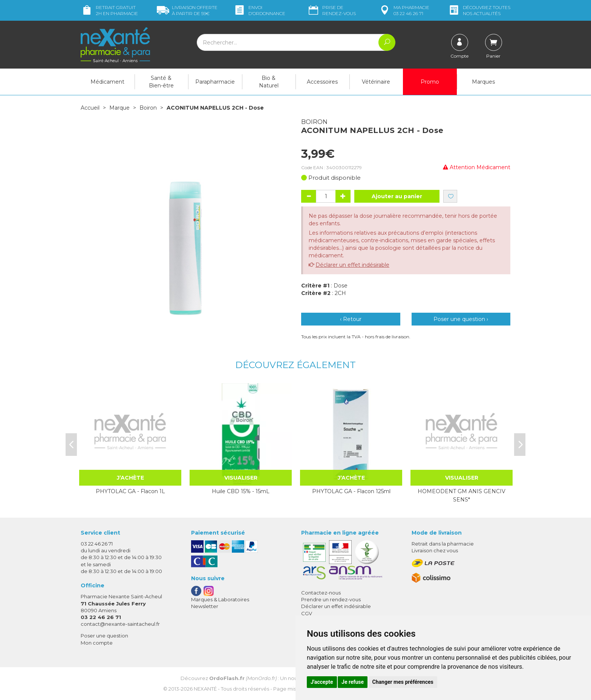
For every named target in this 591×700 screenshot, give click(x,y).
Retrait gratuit (109, 10)
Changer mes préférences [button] (403, 682)
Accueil (90, 108)
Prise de (331, 10)
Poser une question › (461, 319)
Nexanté (205, 689)
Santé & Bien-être (161, 82)
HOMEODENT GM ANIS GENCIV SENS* (462, 495)
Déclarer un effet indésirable (352, 265)
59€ (187, 10)
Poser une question (104, 636)
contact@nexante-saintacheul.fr (120, 624)
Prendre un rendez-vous (331, 599)
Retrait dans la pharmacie (443, 544)
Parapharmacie (215, 82)
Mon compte (97, 643)
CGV (307, 613)
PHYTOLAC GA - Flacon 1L (130, 491)
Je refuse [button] (353, 682)
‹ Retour (351, 319)
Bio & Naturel (269, 82)
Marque (119, 108)
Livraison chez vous (435, 550)
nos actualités (479, 10)
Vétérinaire (376, 82)
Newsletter (205, 606)
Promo (430, 82)
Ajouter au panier (397, 196)
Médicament (107, 82)
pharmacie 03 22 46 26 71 (404, 10)
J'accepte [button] (322, 682)
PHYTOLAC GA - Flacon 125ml (351, 491)
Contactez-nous (321, 593)
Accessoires (322, 82)
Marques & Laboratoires (220, 599)
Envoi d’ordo (259, 10)
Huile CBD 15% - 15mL (241, 491)
